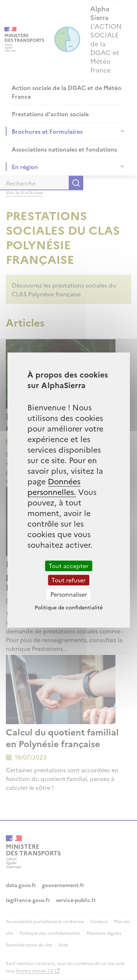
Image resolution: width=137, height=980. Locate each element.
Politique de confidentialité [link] (69, 607)
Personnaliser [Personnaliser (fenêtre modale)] (69, 594)
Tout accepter (68, 566)
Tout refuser (68, 580)
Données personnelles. (54, 486)
